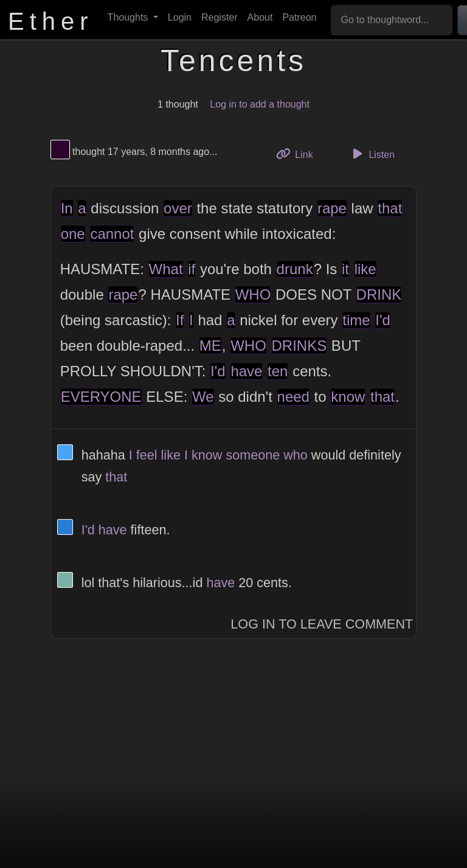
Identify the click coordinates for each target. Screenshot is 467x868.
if (192, 269)
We (203, 397)
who (296, 455)
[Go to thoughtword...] (392, 20)
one (73, 234)
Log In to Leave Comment (322, 624)
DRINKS (299, 346)
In (67, 208)
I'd (383, 320)
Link (299, 153)
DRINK (379, 294)
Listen (372, 154)
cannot (112, 234)
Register (220, 17)
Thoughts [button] (129, 17)
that (390, 208)
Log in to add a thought (260, 104)
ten (278, 371)
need (293, 397)
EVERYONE (101, 397)
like (365, 269)
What (166, 269)
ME (210, 346)
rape (332, 208)
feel (147, 455)
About (260, 17)
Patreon (299, 17)
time (356, 320)
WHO (253, 294)
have (246, 371)
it (345, 269)
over (178, 208)
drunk (295, 269)
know (348, 397)
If (180, 320)
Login (180, 17)
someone (253, 455)
